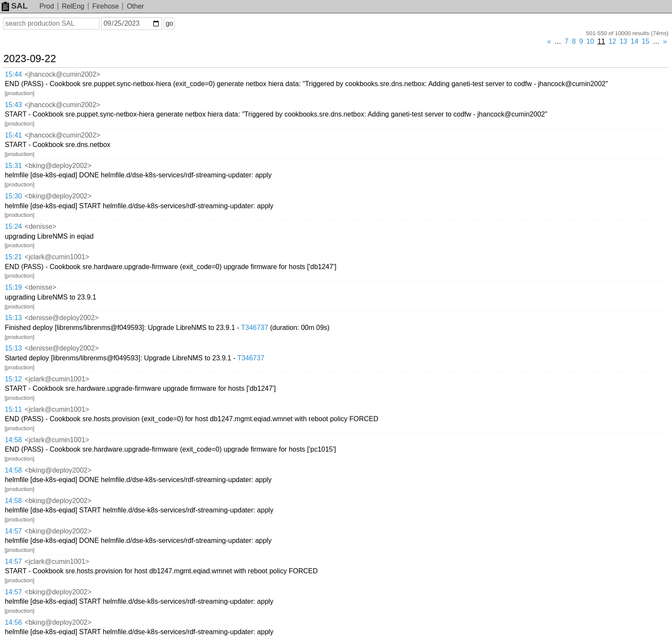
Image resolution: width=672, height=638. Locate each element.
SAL (15, 6)
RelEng (73, 6)
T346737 (255, 328)
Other (135, 6)
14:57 (13, 531)
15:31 (13, 166)
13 (624, 41)
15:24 (13, 226)
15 (645, 41)
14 (635, 41)
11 (601, 41)
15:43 (13, 105)
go (169, 23)
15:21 (13, 257)
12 (612, 41)
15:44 (13, 74)
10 (590, 41)
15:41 (13, 135)
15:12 (13, 379)
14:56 (13, 622)
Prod (47, 6)
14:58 (13, 440)
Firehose (105, 6)
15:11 (13, 409)
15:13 (13, 318)
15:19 (13, 287)
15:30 (13, 196)
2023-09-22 (30, 59)
